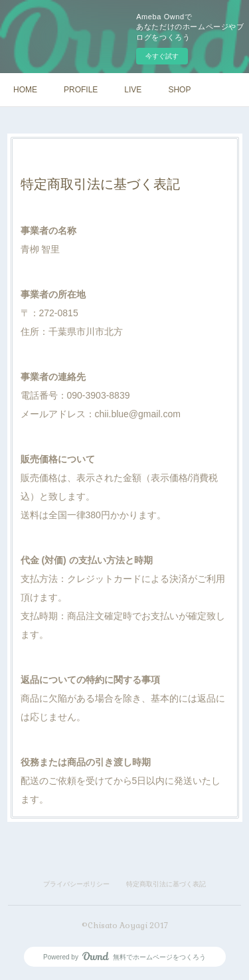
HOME (25, 90)
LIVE (133, 90)
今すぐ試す (162, 56)
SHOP (179, 90)
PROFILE (81, 90)
